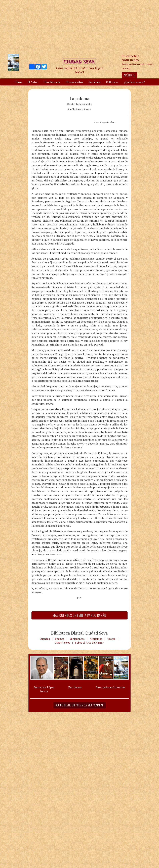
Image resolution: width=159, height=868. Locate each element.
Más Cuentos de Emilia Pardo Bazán (79, 615)
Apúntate (129, 75)
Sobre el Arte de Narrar (89, 643)
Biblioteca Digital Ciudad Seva (79, 633)
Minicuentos (77, 639)
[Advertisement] (79, 27)
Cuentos (45, 639)
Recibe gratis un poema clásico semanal (79, 705)
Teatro (111, 639)
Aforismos (96, 639)
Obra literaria (52, 82)
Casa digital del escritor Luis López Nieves (79, 70)
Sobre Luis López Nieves (44, 689)
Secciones (94, 82)
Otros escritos (74, 82)
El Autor (33, 82)
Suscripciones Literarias (110, 687)
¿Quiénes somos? (134, 82)
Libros (18, 82)
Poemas (60, 639)
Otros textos (62, 643)
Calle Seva (112, 82)
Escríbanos (75, 687)
